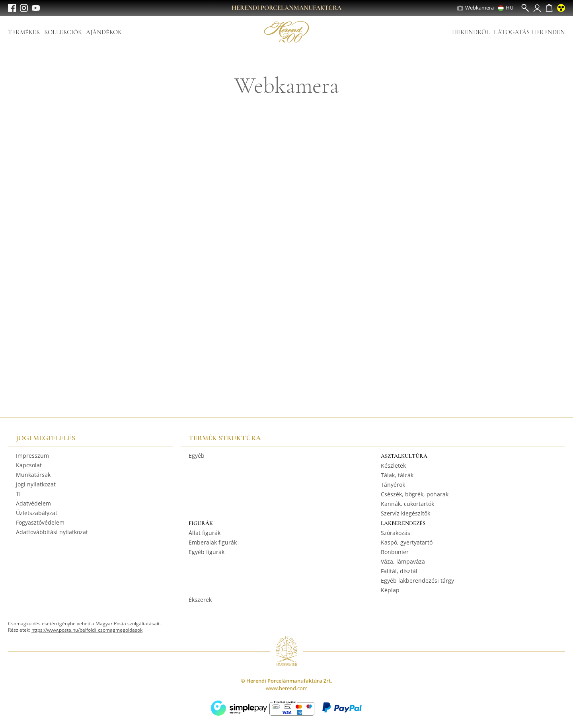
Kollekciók (63, 32)
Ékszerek (200, 600)
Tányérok (393, 485)
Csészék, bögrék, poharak (415, 494)
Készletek (393, 465)
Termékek (24, 32)
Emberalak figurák (213, 542)
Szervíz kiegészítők (405, 513)
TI (18, 494)
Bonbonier (395, 552)
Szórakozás (396, 533)
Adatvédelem (33, 503)
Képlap (390, 590)
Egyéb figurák (207, 552)
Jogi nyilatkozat (36, 484)
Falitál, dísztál (399, 571)
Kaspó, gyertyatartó (407, 542)
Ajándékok (104, 32)
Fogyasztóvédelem (40, 522)
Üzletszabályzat (37, 513)
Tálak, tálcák (397, 475)
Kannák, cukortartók (407, 504)
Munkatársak (33, 475)
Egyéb (197, 456)
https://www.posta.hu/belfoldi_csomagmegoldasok (87, 630)
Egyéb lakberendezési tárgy (417, 581)
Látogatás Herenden (529, 32)
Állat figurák (205, 533)
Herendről (471, 32)
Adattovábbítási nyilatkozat (52, 532)
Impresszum (32, 456)
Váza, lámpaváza (403, 561)
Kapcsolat (29, 465)
